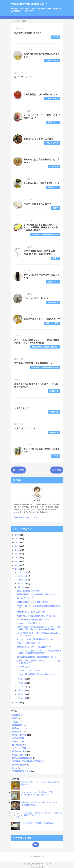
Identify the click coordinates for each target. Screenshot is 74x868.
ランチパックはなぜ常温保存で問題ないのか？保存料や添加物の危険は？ (40, 793)
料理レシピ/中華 (52, 323)
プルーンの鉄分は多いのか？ (37, 298)
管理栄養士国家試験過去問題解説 (45, 234)
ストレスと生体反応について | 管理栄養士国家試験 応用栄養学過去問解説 (39, 652)
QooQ (41, 867)
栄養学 (56, 208)
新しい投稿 (18, 470)
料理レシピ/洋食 (19, 755)
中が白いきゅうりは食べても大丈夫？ (38, 823)
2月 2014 (22, 698)
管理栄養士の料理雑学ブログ (29, 4)
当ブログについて (23, 77)
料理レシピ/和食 (52, 143)
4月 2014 (22, 690)
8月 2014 (22, 587)
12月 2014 (22, 572)
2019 (18, 550)
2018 (18, 554)
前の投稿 (57, 470)
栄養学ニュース (52, 61)
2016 (18, 561)
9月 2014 (22, 584)
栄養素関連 (54, 167)
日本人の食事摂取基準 (22, 758)
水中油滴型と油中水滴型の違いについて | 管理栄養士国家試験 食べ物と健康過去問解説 (42, 228)
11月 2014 (22, 576)
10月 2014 (22, 580)
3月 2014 (22, 694)
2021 (18, 542)
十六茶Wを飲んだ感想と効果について (42, 183)
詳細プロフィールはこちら (26, 517)
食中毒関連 (17, 745)
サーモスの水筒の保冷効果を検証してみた (36, 639)
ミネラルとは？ (22, 408)
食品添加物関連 (19, 765)
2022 (18, 539)
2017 (18, 557)
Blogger (41, 857)
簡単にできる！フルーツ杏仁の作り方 (42, 319)
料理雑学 (16, 715)
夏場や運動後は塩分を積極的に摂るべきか (36, 594)
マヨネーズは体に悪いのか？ (37, 204)
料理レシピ (17, 732)
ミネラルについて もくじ (27, 428)
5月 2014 (22, 687)
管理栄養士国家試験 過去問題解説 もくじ (35, 363)
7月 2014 (22, 679)
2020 (18, 546)
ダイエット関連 (19, 748)
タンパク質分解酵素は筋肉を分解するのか (36, 674)
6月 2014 (22, 683)
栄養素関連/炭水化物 (21, 771)
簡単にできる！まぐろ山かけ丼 (38, 139)
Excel (15, 768)
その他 (56, 37)
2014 (18, 569)
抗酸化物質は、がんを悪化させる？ (41, 94)
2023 (18, 535)
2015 (18, 565)
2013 (18, 703)
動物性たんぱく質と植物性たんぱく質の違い (37, 616)
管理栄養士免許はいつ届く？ (28, 33)
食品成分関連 (53, 302)
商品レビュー (53, 122)
